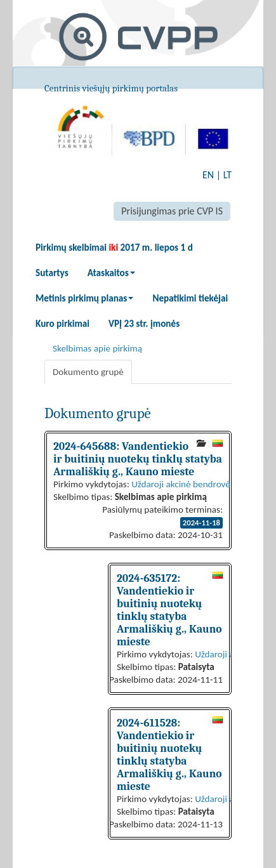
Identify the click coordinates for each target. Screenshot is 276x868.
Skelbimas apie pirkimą (97, 348)
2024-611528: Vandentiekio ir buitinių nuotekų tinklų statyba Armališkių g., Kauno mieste (169, 754)
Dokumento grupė (88, 372)
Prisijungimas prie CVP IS (172, 211)
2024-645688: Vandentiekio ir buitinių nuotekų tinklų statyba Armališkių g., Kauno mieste (138, 459)
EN (208, 175)
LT (227, 175)
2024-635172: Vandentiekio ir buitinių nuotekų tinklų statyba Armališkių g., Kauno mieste (169, 610)
